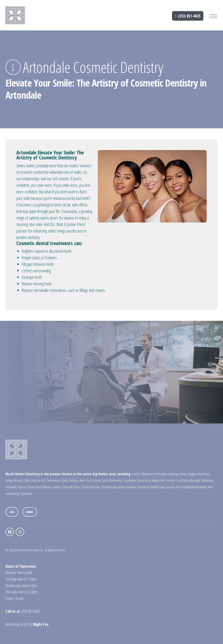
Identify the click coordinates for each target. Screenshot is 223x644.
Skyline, (57, 487)
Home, (183, 474)
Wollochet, (208, 480)
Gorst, (106, 480)
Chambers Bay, (109, 487)
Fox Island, (144, 487)
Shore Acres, (144, 480)
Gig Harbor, (130, 480)
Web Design (13, 624)
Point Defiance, (44, 487)
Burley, (9, 480)
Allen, (83, 480)
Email (30, 512)
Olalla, (27, 480)
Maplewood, (149, 474)
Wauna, (18, 480)
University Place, (72, 487)
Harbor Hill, (158, 480)
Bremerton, (116, 480)
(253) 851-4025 (188, 16)
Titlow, (31, 487)
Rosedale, (162, 474)
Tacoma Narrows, (91, 487)
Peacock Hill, (38, 480)
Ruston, (22, 487)
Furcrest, (136, 474)
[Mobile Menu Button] (213, 17)
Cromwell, (11, 487)
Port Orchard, (94, 480)
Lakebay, (173, 474)
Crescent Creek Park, (177, 480)
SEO (26, 624)
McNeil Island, (158, 487)
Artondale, (195, 480)
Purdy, (65, 480)
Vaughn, (192, 474)
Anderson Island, (128, 487)
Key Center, (204, 474)
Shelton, (74, 480)
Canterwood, (53, 480)
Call (12, 512)
